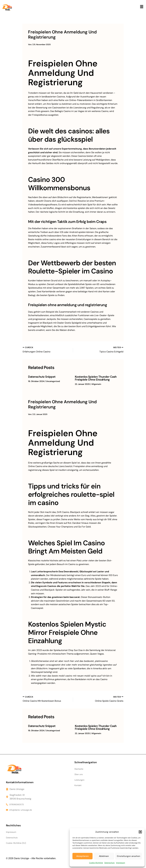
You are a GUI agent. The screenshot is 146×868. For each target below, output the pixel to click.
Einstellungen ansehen (129, 856)
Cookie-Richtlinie (96, 863)
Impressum (121, 863)
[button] (140, 832)
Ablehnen (104, 856)
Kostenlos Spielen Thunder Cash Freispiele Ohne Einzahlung (96, 378)
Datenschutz (109, 863)
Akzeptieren (82, 856)
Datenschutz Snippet (42, 377)
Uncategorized (53, 381)
